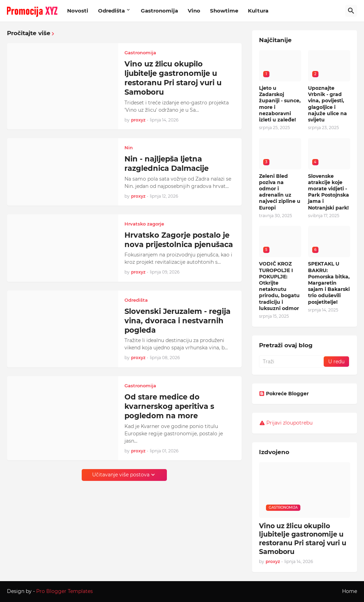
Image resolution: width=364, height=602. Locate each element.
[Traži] (351, 11)
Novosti (78, 11)
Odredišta (111, 11)
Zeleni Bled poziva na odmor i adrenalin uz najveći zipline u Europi (280, 192)
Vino (194, 11)
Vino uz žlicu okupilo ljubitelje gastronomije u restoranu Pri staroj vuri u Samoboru (173, 78)
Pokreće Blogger (284, 394)
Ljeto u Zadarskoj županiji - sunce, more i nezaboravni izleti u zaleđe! (280, 104)
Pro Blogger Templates (64, 591)
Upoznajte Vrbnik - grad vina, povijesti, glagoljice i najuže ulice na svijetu (327, 104)
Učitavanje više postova (121, 475)
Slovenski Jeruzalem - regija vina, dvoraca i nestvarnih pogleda (177, 321)
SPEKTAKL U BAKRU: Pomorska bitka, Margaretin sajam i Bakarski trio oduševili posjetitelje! (329, 283)
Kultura (258, 11)
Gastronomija (159, 11)
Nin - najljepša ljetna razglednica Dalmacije (167, 164)
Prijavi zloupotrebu (289, 423)
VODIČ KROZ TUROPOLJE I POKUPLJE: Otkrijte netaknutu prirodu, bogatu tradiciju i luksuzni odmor (279, 286)
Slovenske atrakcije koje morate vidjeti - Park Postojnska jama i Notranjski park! (329, 192)
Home (350, 591)
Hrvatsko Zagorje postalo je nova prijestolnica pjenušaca (179, 240)
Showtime (224, 11)
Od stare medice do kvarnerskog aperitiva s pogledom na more (169, 406)
